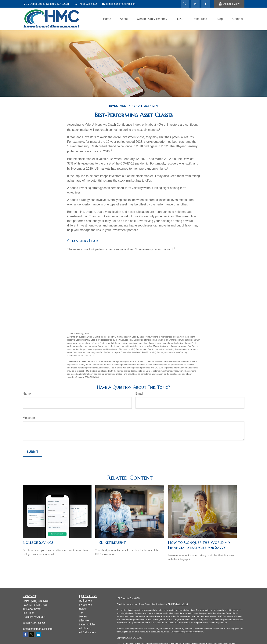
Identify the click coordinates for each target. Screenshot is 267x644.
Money (83, 617)
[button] (107, 19)
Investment (85, 605)
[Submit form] (32, 452)
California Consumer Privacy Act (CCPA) (212, 629)
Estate (83, 609)
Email (139, 394)
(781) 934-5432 (85, 4)
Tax (81, 613)
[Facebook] (206, 4)
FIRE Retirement (110, 542)
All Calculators (87, 632)
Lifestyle (84, 620)
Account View (229, 4)
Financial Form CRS (130, 598)
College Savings (38, 542)
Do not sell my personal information (187, 632)
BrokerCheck (182, 604)
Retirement (85, 601)
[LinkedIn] (195, 4)
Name (27, 394)
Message (29, 418)
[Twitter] (185, 4)
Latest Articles (87, 624)
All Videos (85, 628)
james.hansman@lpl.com (119, 4)
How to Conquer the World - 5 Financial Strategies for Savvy (199, 545)
